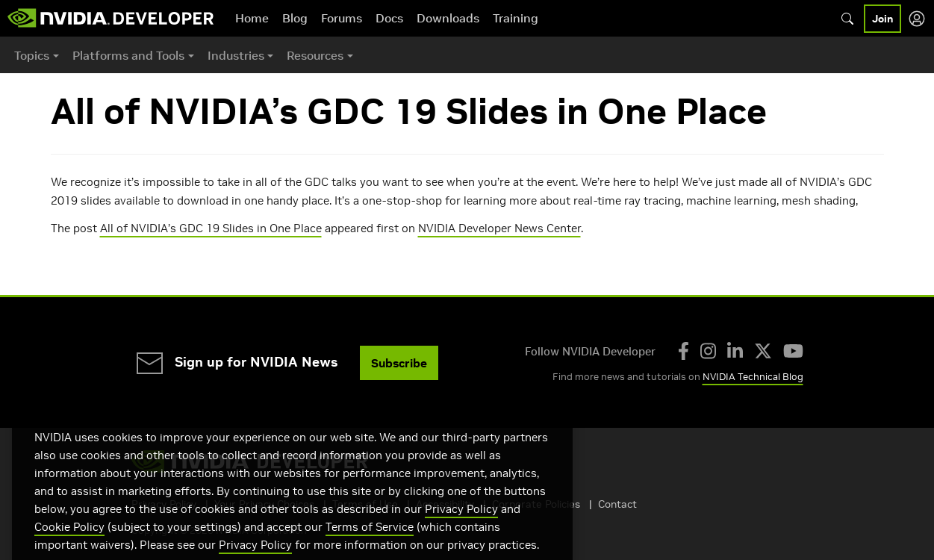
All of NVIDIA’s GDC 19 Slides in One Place (211, 228)
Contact (617, 504)
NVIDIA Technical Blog (753, 377)
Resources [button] (315, 55)
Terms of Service (370, 544)
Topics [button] (32, 55)
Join (882, 19)
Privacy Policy (461, 526)
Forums (342, 18)
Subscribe (399, 363)
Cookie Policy (69, 544)
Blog (295, 18)
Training (516, 18)
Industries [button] (236, 55)
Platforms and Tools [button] (128, 55)
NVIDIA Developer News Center (499, 228)
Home (252, 18)
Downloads (448, 18)
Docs (389, 18)
